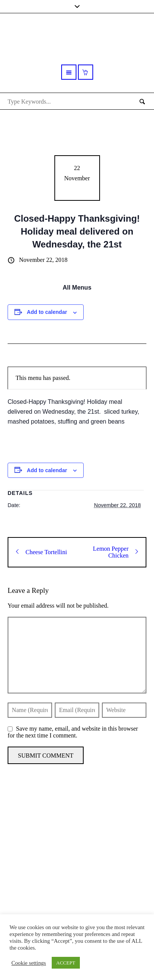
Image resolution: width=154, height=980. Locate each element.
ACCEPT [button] (66, 963)
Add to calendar (47, 312)
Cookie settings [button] (29, 963)
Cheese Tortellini (41, 552)
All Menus (77, 288)
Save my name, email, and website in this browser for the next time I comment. (73, 732)
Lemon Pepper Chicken (115, 552)
